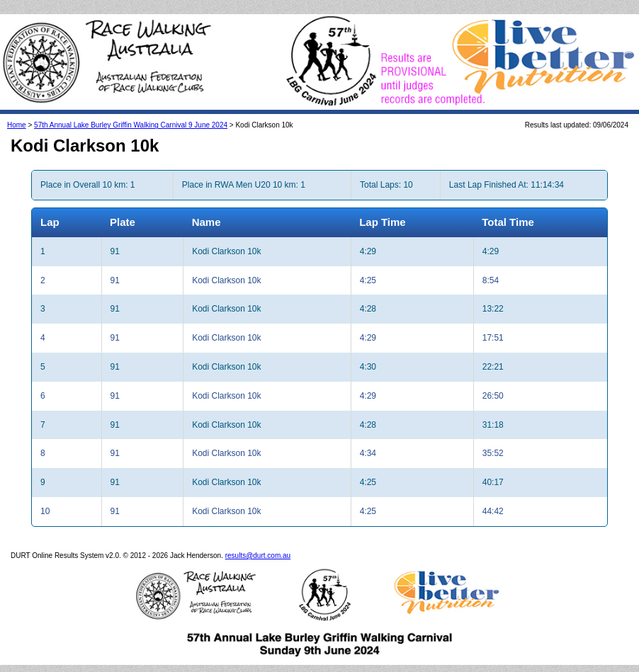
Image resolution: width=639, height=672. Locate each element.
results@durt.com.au (258, 556)
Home (17, 125)
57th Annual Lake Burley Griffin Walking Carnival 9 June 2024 (131, 125)
